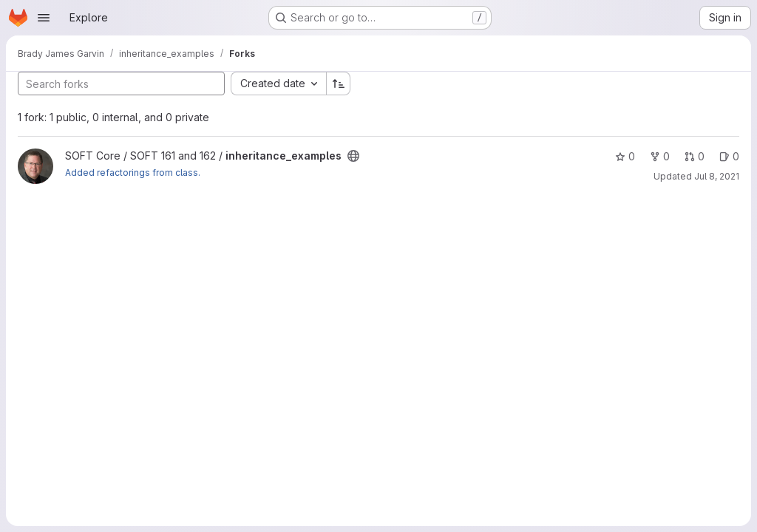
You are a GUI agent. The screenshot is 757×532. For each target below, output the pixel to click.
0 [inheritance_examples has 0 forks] (660, 156)
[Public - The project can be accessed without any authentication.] (353, 156)
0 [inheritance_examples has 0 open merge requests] (695, 156)
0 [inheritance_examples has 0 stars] (625, 156)
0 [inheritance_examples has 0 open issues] (729, 156)
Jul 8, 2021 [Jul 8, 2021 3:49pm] (717, 176)
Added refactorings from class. (133, 173)
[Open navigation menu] (44, 18)
